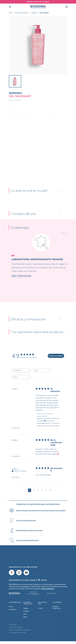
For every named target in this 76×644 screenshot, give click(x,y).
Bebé (25, 623)
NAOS (11, 613)
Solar (25, 620)
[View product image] (38, 45)
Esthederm (13, 615)
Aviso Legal (13, 630)
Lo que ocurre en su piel (29, 194)
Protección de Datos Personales (20, 636)
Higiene (26, 614)
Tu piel (40, 614)
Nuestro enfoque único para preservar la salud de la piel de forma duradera (41, 516)
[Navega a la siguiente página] (50, 496)
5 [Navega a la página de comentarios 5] (46, 496)
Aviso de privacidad (15, 633)
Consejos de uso (23, 219)
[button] (62, 238)
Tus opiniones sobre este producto (37, 338)
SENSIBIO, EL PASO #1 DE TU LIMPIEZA (38, 2)
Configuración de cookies (17, 638)
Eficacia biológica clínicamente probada (29, 536)
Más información (19, 281)
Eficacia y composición (28, 325)
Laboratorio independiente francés (27, 546)
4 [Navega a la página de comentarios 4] (42, 496)
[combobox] (21, 376)
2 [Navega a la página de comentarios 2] (34, 496)
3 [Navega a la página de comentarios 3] (38, 496)
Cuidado (26, 617)
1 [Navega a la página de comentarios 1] (30, 496)
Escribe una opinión (56, 362)
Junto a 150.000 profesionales (26, 526)
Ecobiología (20, 232)
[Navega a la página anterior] (25, 496)
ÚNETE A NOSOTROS (56, 613)
